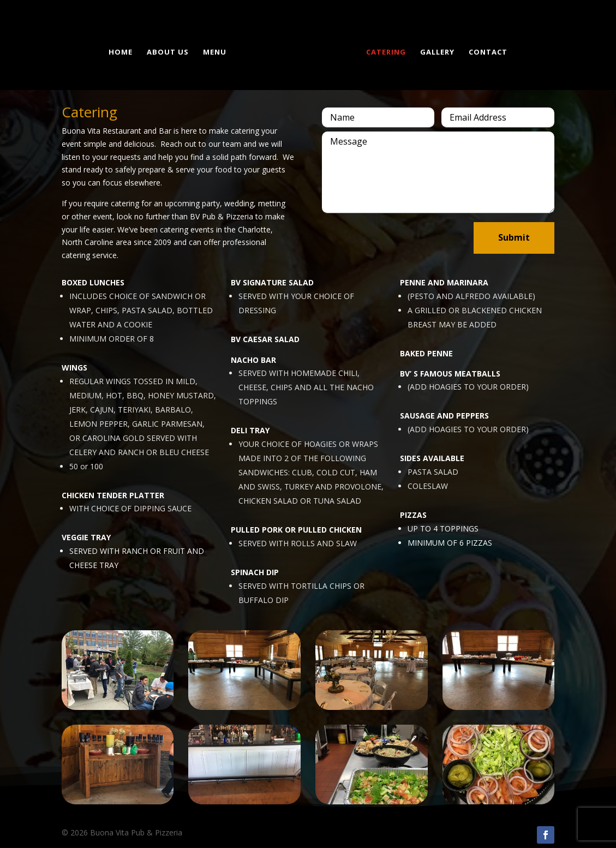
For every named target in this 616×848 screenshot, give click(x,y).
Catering (384, 51)
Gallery (435, 51)
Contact (486, 51)
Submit (514, 237)
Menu (217, 51)
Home (123, 51)
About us (170, 51)
